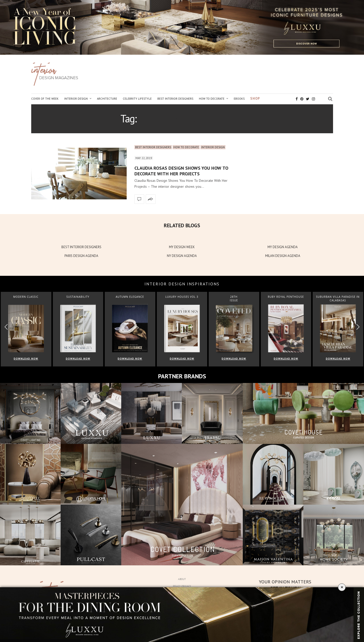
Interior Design (76, 99)
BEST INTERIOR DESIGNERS (81, 247)
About (182, 579)
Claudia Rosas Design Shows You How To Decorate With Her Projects (181, 171)
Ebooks (239, 99)
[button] (358, 327)
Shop (255, 99)
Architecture (107, 99)
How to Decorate (212, 99)
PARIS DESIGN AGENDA (81, 256)
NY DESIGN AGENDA (182, 256)
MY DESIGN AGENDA (283, 247)
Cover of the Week (45, 99)
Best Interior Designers (175, 99)
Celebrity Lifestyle (137, 99)
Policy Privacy (182, 586)
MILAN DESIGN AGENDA (283, 256)
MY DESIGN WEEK (182, 247)
